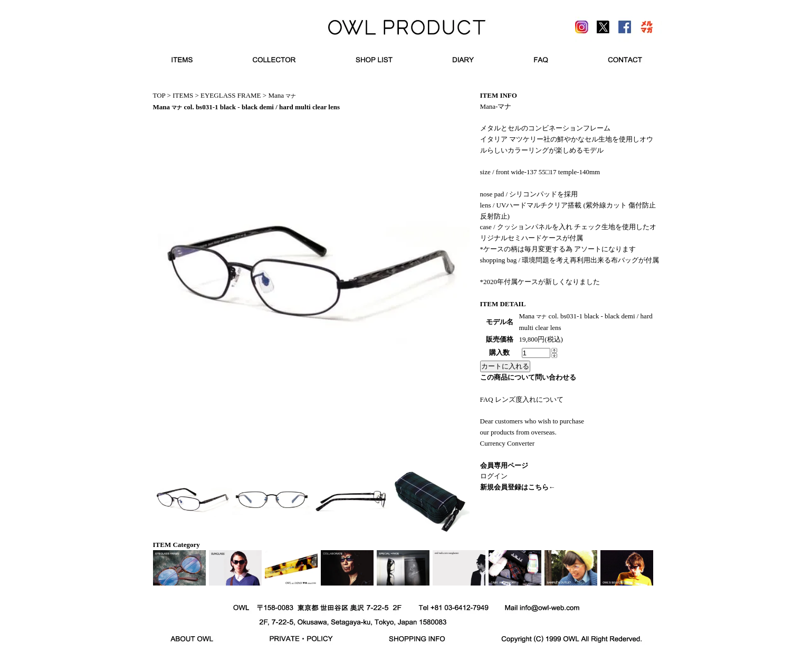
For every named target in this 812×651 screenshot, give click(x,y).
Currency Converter (508, 443)
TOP (159, 95)
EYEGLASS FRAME (231, 95)
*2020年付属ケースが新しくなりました (540, 282)
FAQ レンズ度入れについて (522, 399)
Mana (282, 95)
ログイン (494, 476)
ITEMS (183, 95)
